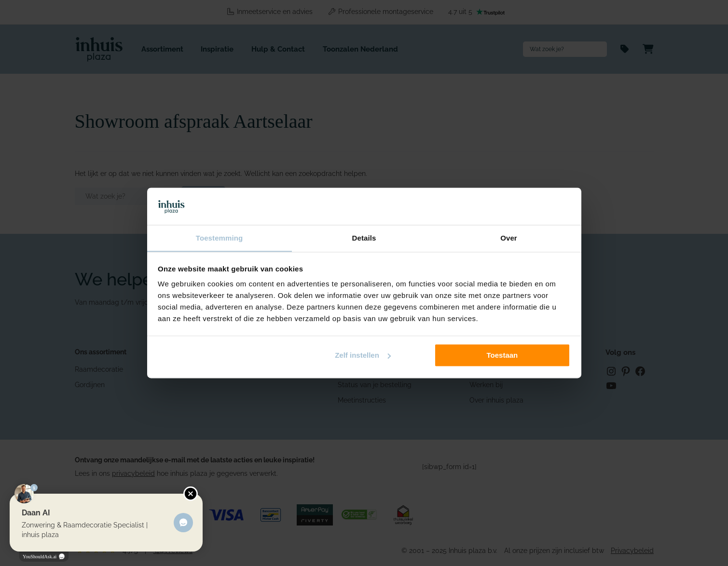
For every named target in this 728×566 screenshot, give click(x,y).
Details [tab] (364, 238)
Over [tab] (509, 238)
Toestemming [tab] (220, 238)
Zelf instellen (363, 356)
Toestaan (502, 356)
